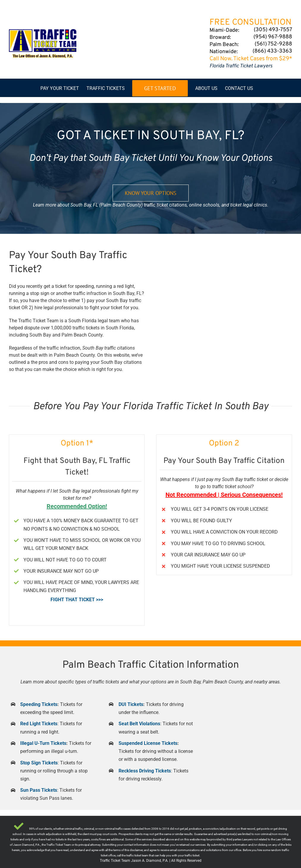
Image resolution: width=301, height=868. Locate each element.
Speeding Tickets (39, 704)
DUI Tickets (131, 704)
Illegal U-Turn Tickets (43, 743)
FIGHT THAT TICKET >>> (77, 600)
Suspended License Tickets (148, 743)
